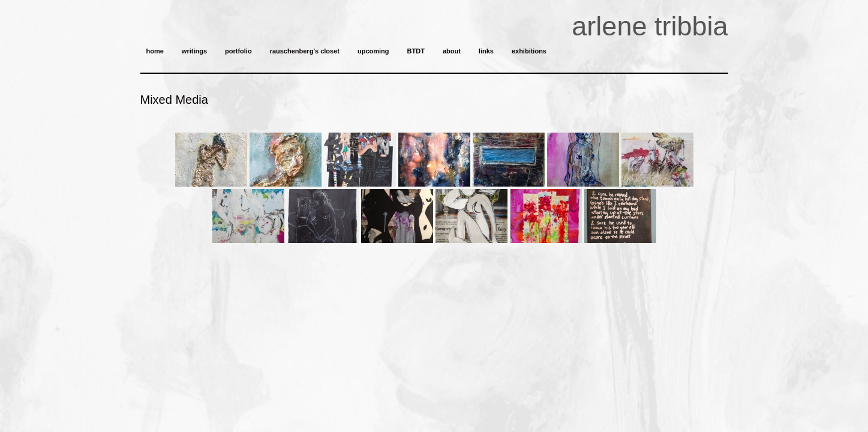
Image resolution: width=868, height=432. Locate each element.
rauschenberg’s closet (305, 51)
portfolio (238, 51)
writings (194, 51)
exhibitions (529, 51)
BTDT (416, 51)
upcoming (373, 51)
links (486, 51)
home (155, 51)
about (452, 51)
